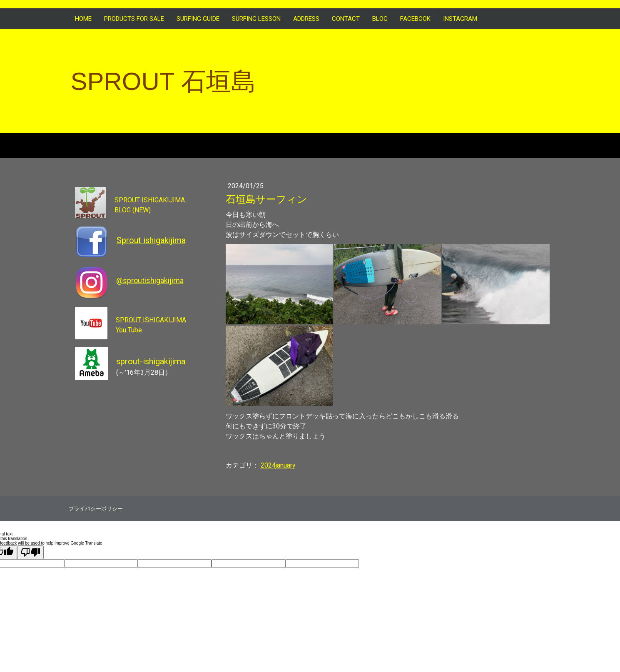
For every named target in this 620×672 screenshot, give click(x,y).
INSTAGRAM (460, 19)
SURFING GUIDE (198, 19)
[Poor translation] (30, 552)
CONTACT (346, 19)
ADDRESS (306, 19)
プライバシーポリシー (96, 509)
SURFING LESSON (256, 19)
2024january (278, 465)
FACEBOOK (415, 19)
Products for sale (134, 19)
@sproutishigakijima (150, 280)
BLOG (380, 19)
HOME (83, 19)
